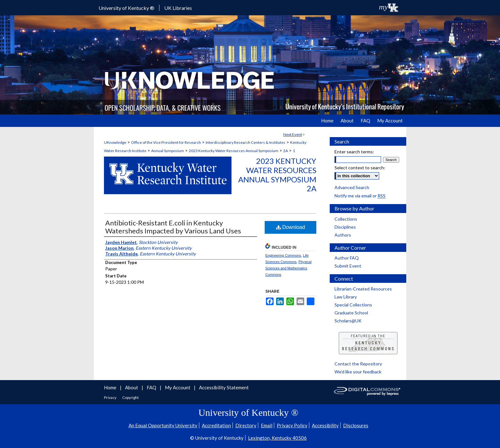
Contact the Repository (358, 364)
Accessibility (325, 425)
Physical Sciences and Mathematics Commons (288, 268)
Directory (246, 425)
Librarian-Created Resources (363, 289)
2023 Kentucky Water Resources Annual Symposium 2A (277, 175)
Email (267, 425)
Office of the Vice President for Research (166, 142)
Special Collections (353, 305)
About (132, 387)
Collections (346, 219)
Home (111, 387)
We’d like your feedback (358, 372)
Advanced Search (352, 187)
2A (286, 151)
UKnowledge (115, 142)
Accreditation (216, 425)
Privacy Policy (292, 425)
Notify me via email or (360, 196)
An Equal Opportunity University (163, 425)
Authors (343, 235)
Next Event (293, 134)
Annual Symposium (168, 151)
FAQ (152, 387)
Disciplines (345, 227)
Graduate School (351, 313)
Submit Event (348, 266)
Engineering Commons (283, 255)
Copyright (130, 397)
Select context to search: (360, 168)
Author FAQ (347, 258)
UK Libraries (178, 8)
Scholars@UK (348, 321)
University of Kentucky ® (126, 8)
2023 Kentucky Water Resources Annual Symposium (234, 151)
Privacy (110, 397)
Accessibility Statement (224, 387)
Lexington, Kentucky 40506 (277, 438)
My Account (178, 387)
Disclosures (356, 425)
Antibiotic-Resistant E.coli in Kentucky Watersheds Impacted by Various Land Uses (173, 227)
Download (291, 227)
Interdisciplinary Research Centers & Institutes (246, 142)
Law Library (346, 297)
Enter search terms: (354, 152)
